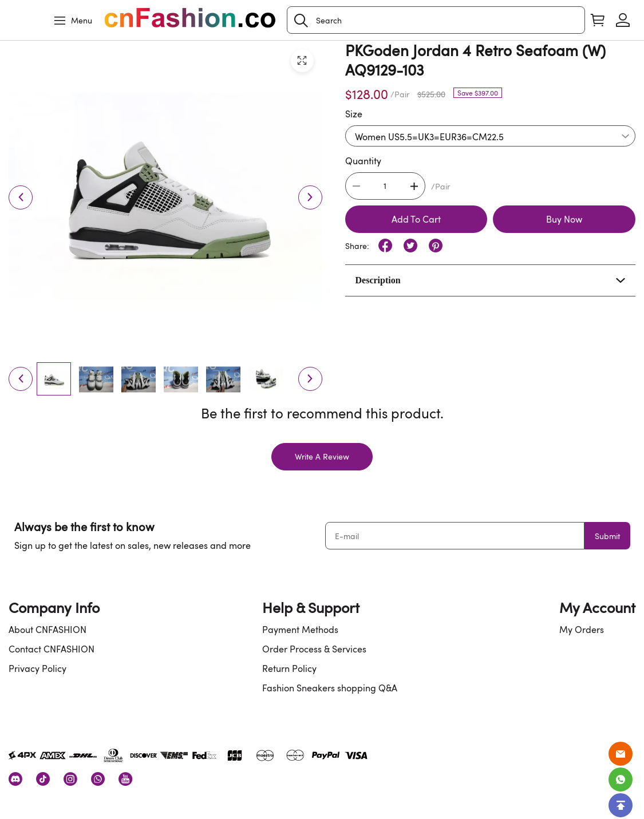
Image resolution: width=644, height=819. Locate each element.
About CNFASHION (48, 630)
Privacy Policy (37, 668)
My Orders (582, 630)
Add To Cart (416, 219)
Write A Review (322, 456)
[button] (301, 21)
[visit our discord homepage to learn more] (15, 779)
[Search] (436, 20)
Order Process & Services (314, 649)
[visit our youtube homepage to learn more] (125, 779)
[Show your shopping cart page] (598, 20)
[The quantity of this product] (385, 186)
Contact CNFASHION (52, 649)
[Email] (621, 754)
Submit (607, 536)
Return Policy (289, 668)
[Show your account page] (623, 20)
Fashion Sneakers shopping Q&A (330, 688)
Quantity (363, 161)
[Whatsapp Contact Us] (621, 780)
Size (354, 114)
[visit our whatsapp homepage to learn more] (98, 779)
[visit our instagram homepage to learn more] (70, 779)
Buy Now (564, 219)
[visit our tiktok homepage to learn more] (43, 779)
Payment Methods (300, 630)
